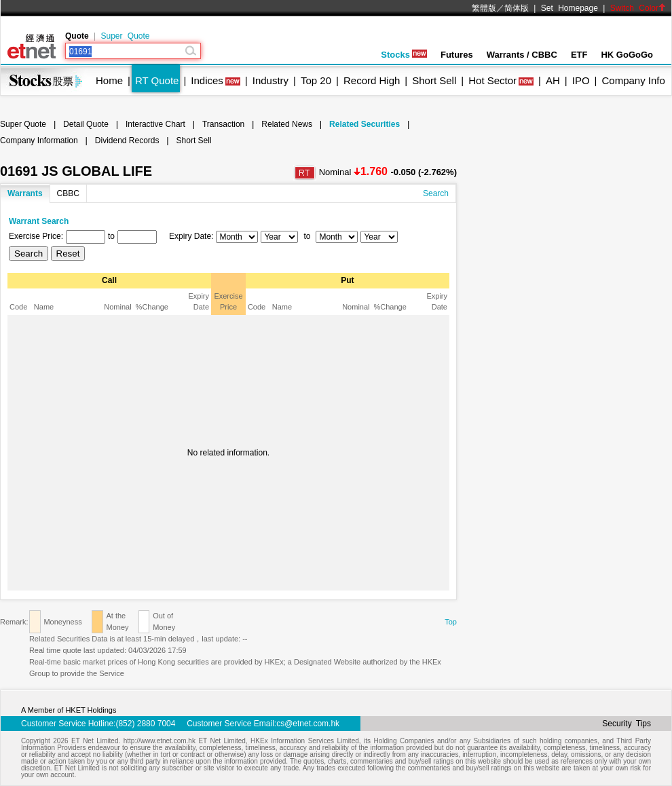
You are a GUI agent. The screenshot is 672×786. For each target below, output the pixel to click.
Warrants (25, 193)
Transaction (223, 124)
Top (451, 622)
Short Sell (434, 80)
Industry (270, 80)
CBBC (68, 193)
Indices (207, 80)
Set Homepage (570, 8)
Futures (457, 55)
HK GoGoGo (627, 55)
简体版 (517, 8)
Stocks (404, 55)
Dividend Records (127, 141)
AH (553, 80)
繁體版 (484, 8)
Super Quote (125, 36)
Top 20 (316, 80)
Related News (287, 124)
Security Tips (627, 724)
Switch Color (638, 8)
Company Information (39, 141)
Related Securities (365, 124)
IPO (581, 80)
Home (109, 80)
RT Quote (157, 80)
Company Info (633, 80)
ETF (579, 55)
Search (436, 193)
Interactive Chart (155, 124)
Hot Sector (492, 80)
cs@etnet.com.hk (308, 724)
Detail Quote (86, 124)
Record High (372, 80)
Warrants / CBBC (522, 55)
